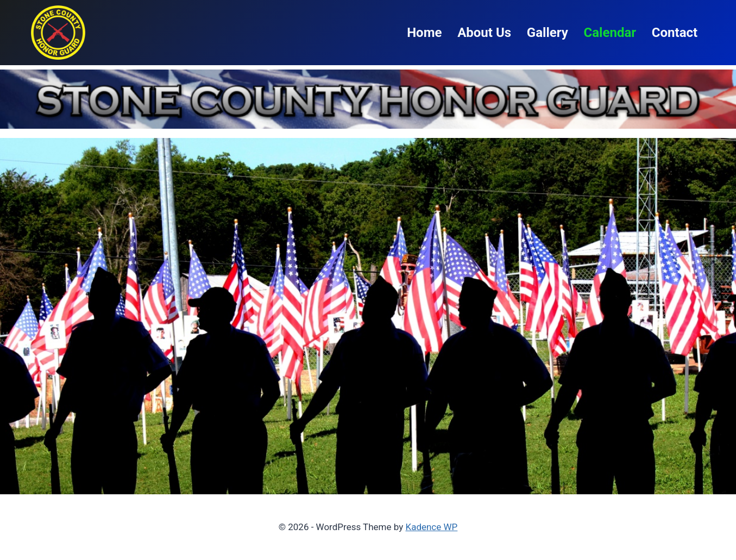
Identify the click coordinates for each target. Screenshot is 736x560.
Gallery (548, 33)
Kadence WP (431, 527)
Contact (675, 33)
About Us (484, 33)
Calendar (610, 33)
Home (424, 33)
